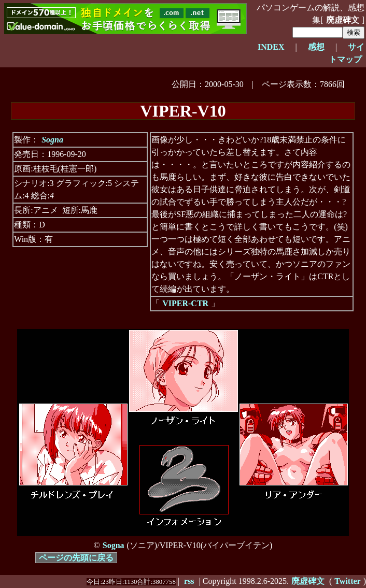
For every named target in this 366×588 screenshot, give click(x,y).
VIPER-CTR (185, 303)
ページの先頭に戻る (76, 558)
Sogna (52, 140)
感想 (316, 47)
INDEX (271, 47)
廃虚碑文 (343, 20)
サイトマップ (347, 53)
